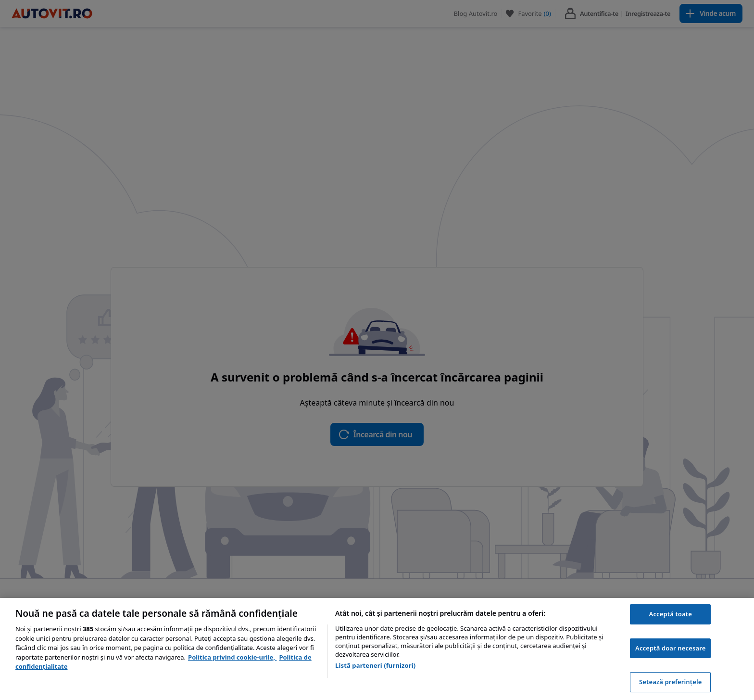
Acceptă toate (671, 614)
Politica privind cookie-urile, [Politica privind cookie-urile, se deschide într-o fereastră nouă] (232, 657)
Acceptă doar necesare (670, 648)
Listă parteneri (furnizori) (375, 665)
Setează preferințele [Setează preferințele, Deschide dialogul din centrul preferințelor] (670, 682)
